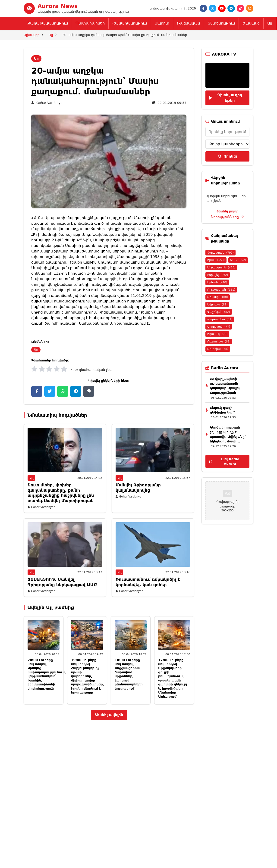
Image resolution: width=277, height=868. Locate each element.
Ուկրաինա (219, 342)
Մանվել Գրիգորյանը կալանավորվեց (138, 488)
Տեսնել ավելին (109, 715)
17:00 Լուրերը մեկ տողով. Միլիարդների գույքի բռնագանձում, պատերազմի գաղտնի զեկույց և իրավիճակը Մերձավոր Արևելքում (173, 678)
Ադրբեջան (219, 327)
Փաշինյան (219, 312)
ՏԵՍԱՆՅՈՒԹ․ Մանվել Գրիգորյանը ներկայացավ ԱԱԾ (62, 582)
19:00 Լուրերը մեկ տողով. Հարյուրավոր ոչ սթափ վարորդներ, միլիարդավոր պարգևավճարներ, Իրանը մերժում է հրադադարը (88, 676)
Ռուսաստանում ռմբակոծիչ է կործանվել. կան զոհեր (148, 582)
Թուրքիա (218, 349)
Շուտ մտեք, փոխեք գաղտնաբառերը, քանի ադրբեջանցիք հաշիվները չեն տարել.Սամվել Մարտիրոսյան (61, 493)
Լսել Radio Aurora (224, 461)
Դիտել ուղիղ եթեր (226, 98)
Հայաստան (220, 253)
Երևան (217, 282)
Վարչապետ (220, 319)
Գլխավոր (31, 35)
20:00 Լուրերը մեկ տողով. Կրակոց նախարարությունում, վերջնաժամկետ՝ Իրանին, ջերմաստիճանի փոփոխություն (47, 674)
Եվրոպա (217, 305)
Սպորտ (162, 23)
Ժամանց (251, 23)
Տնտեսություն (221, 23)
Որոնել (227, 156)
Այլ (270, 23)
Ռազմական (189, 23)
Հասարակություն (130, 23)
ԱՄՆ (238, 260)
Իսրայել (218, 275)
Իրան (216, 260)
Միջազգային (221, 268)
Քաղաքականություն (48, 23)
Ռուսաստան (221, 290)
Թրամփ (218, 297)
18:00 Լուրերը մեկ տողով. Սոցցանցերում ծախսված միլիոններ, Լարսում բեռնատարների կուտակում (129, 674)
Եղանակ (217, 334)
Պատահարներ (90, 23)
